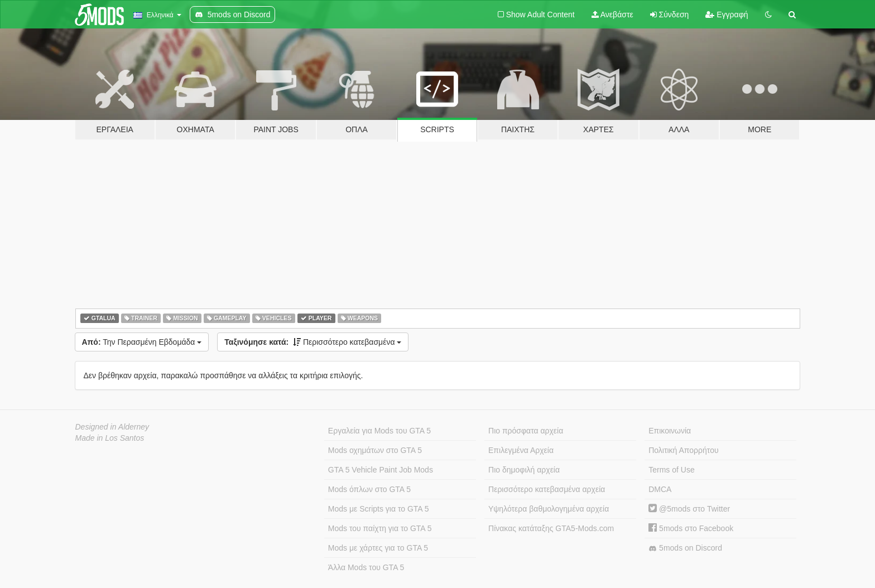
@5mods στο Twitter (689, 509)
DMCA (660, 489)
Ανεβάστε (612, 15)
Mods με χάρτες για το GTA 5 (378, 548)
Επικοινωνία (670, 431)
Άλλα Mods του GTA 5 (366, 567)
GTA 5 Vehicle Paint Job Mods (381, 470)
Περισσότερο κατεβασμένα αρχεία (547, 489)
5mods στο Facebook (691, 528)
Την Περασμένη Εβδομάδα (142, 342)
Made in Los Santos (110, 438)
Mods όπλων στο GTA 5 (369, 489)
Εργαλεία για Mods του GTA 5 (379, 431)
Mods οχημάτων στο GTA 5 (375, 450)
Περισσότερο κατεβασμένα (313, 342)
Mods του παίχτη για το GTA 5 (380, 528)
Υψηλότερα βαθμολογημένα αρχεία (549, 509)
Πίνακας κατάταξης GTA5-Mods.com (551, 528)
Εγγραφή (727, 15)
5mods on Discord (685, 548)
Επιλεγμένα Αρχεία (521, 450)
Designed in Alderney (112, 427)
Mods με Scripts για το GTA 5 (379, 509)
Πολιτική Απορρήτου (683, 450)
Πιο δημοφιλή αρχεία (524, 470)
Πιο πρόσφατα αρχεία (526, 431)
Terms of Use (671, 470)
